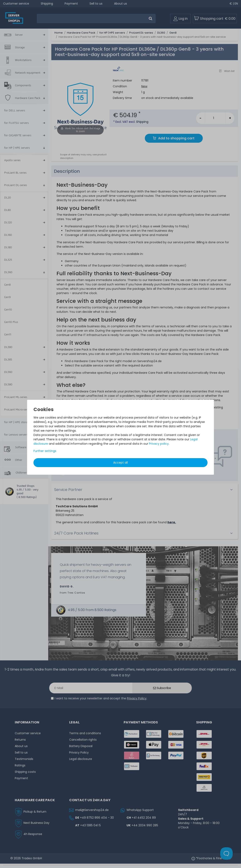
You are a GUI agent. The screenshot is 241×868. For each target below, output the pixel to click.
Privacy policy (159, 444)
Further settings (45, 451)
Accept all (120, 463)
